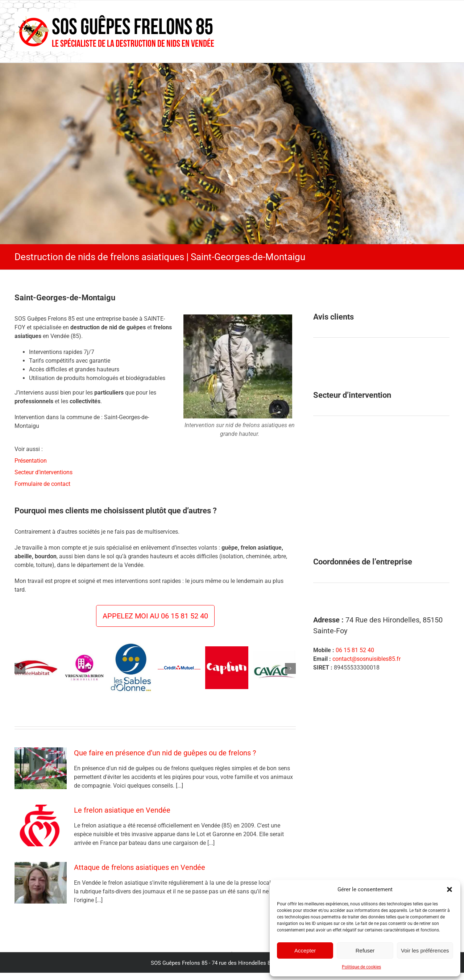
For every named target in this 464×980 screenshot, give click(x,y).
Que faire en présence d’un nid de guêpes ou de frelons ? (165, 753)
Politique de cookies (361, 967)
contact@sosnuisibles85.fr (366, 659)
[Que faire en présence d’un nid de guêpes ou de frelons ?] (41, 768)
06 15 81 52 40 (355, 650)
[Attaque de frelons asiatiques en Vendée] (41, 883)
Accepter (305, 950)
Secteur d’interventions (43, 472)
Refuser (365, 950)
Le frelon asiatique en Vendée (122, 810)
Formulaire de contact (42, 484)
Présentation (31, 461)
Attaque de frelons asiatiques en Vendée (140, 867)
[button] (449, 889)
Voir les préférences (425, 950)
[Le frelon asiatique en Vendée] (41, 826)
